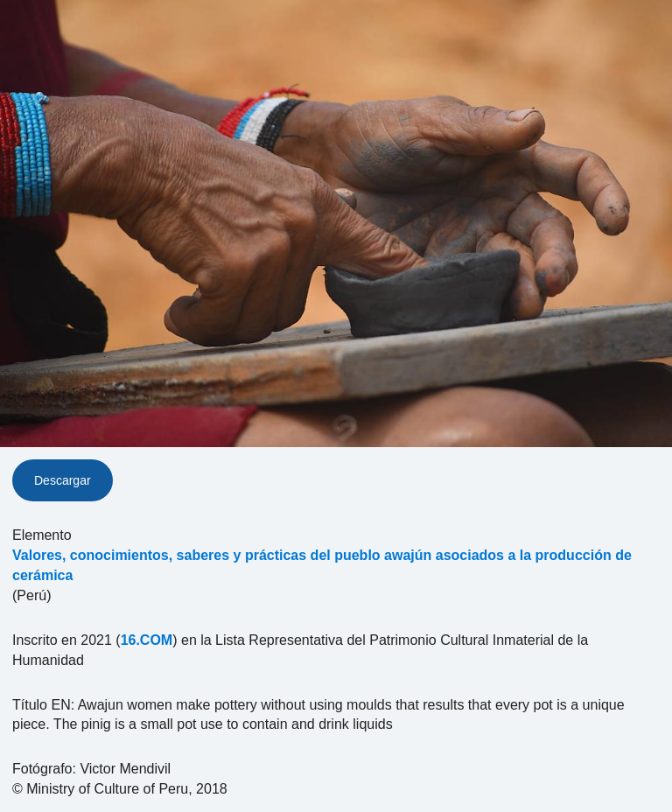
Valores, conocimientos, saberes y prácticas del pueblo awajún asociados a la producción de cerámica (322, 565)
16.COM (147, 640)
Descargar (63, 480)
